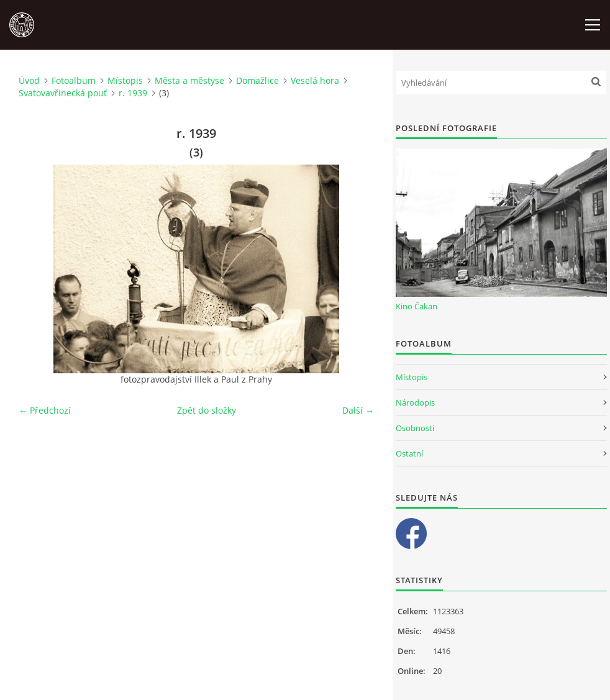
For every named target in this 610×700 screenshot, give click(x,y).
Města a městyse (189, 80)
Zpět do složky (207, 410)
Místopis (125, 80)
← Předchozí (45, 410)
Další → (358, 410)
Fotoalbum (74, 80)
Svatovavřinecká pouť (63, 93)
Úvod (29, 80)
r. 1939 (133, 93)
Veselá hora (315, 80)
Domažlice (257, 80)
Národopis (415, 402)
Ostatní (409, 453)
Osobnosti (415, 428)
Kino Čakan (417, 306)
